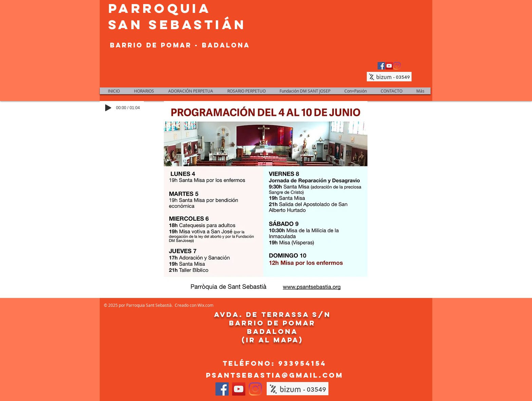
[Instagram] (397, 66)
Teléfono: (250, 363)
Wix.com (205, 305)
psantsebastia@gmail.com (275, 375)
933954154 (302, 363)
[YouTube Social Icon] (389, 66)
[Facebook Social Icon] (381, 66)
